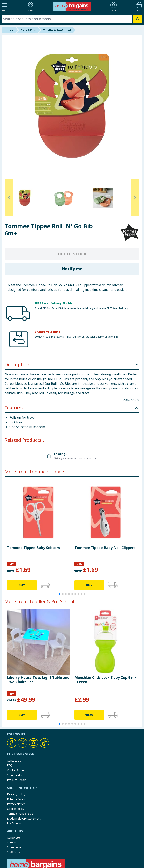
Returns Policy (16, 768)
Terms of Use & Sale (20, 782)
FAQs (10, 734)
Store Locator (16, 816)
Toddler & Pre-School (57, 30)
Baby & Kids (28, 30)
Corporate (13, 806)
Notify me (72, 269)
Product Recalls (17, 749)
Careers (12, 811)
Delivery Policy (16, 763)
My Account (14, 792)
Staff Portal (14, 821)
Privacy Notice (16, 773)
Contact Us (14, 729)
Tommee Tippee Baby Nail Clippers (105, 516)
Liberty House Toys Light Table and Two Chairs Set (38, 648)
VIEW (89, 683)
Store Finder (15, 744)
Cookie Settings (17, 739)
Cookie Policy (15, 777)
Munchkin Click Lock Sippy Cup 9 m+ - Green (106, 648)
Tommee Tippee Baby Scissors (33, 516)
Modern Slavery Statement (24, 787)
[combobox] (72, 19)
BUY (22, 553)
